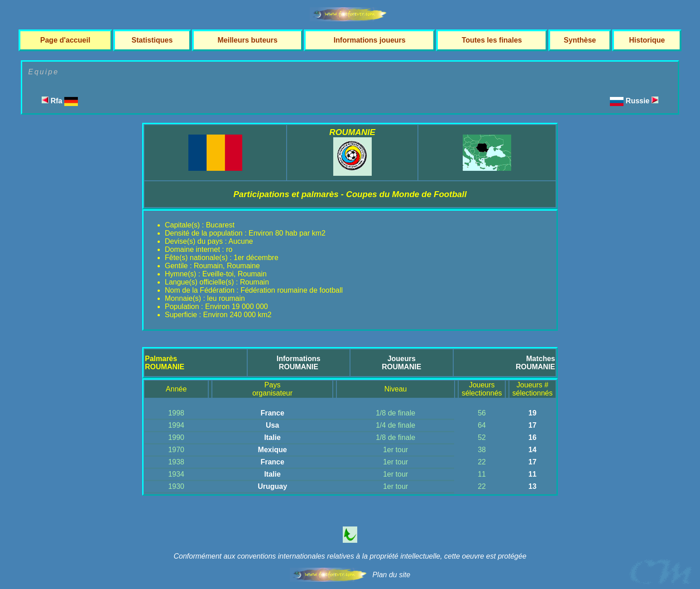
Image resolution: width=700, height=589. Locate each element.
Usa (272, 425)
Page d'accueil (65, 40)
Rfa (60, 101)
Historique (647, 40)
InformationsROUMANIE (299, 363)
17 (532, 425)
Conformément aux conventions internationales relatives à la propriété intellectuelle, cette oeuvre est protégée (350, 556)
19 (532, 413)
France (272, 413)
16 (532, 437)
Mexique (273, 450)
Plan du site (391, 575)
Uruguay (272, 486)
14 (532, 450)
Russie (642, 101)
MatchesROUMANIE (535, 363)
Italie (272, 437)
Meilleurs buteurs (247, 40)
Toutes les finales (492, 40)
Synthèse (580, 40)
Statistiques (152, 40)
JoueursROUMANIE (401, 363)
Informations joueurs (370, 40)
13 (532, 486)
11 (532, 474)
